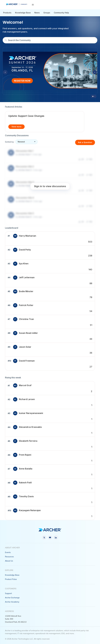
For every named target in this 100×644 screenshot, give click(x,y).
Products (7, 13)
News (37, 13)
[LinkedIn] (56, 538)
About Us (9, 561)
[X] (44, 538)
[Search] (50, 40)
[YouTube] (50, 538)
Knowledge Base (23, 13)
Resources (9, 557)
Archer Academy (12, 602)
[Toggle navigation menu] (33, 5)
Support (8, 593)
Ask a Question (85, 142)
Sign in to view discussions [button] (50, 186)
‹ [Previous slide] (5, 72)
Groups (47, 13)
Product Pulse (11, 579)
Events (8, 552)
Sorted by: (10, 142)
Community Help (61, 13)
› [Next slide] (95, 72)
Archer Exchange (12, 598)
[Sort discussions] (27, 142)
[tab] (93, 96)
